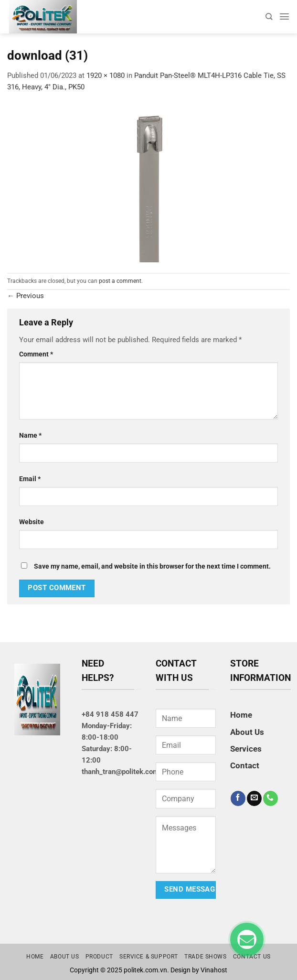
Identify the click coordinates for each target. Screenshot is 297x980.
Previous (26, 296)
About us (65, 957)
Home (241, 715)
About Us (247, 732)
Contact (245, 765)
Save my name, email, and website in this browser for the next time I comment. (152, 566)
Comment (36, 354)
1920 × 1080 (106, 75)
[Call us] (270, 798)
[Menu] (284, 16)
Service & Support (149, 957)
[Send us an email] (254, 798)
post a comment (120, 281)
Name (30, 435)
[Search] (269, 16)
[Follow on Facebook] (238, 798)
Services (246, 749)
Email (30, 479)
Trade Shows (206, 957)
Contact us (252, 957)
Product (99, 957)
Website (32, 522)
